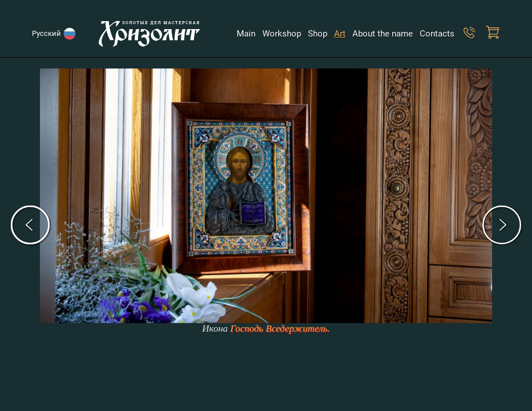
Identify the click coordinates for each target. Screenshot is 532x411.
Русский (48, 33)
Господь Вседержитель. (280, 329)
